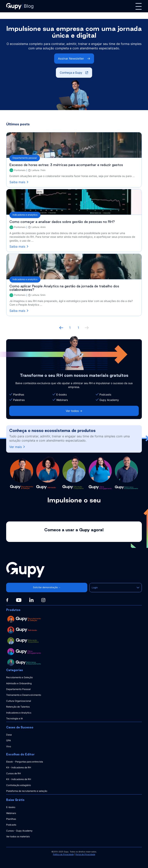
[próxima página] (87, 328)
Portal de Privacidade (85, 854)
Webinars (11, 813)
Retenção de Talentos (18, 707)
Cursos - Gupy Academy (19, 831)
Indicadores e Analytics (19, 713)
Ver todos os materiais (18, 836)
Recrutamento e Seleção (19, 677)
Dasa (9, 735)
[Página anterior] (61, 328)
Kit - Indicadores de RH (19, 767)
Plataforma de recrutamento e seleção (27, 791)
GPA (8, 740)
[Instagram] (43, 600)
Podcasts (11, 825)
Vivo (9, 746)
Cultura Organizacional (19, 701)
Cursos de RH (13, 773)
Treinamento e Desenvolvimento (24, 695)
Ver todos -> (74, 411)
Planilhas (11, 819)
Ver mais (17, 447)
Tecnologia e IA (14, 718)
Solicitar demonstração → (46, 587)
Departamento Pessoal (18, 689)
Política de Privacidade (63, 854)
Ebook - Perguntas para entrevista (25, 762)
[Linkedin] (31, 600)
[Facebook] (7, 600)
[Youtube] (19, 600)
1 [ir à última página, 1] (78, 328)
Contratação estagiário (18, 785)
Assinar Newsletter (74, 59)
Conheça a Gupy (74, 73)
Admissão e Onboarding (19, 683)
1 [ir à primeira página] (70, 328)
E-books (11, 807)
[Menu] (139, 6)
